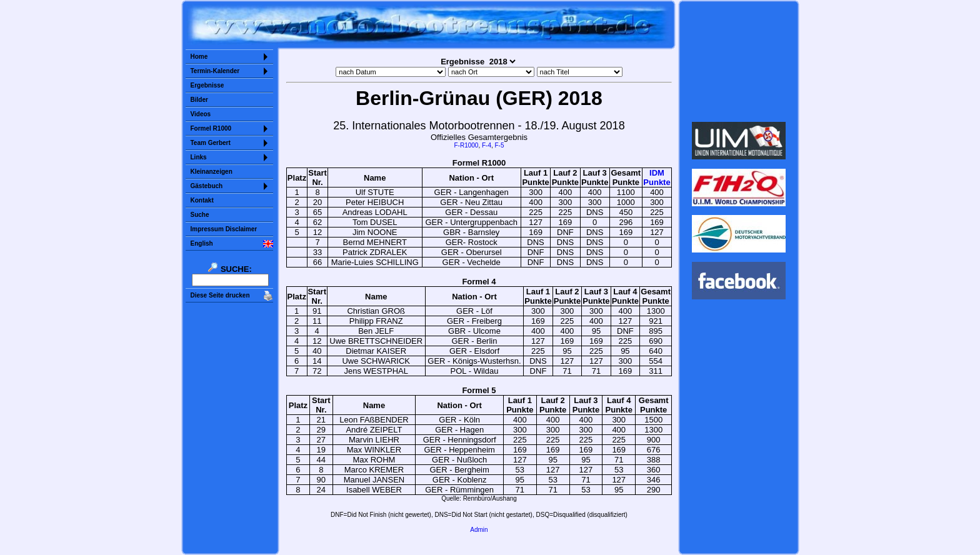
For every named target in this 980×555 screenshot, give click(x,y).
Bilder (199, 100)
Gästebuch (207, 186)
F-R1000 (466, 145)
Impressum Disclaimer (224, 229)
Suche (200, 215)
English (202, 243)
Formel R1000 (211, 128)
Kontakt (202, 200)
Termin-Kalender (215, 71)
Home (199, 57)
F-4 (487, 145)
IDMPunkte (657, 177)
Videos (201, 114)
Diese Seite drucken (220, 295)
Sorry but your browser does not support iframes (738, 61)
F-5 (500, 145)
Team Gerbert (211, 143)
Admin (479, 530)
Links (199, 157)
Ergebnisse (207, 85)
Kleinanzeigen (212, 172)
